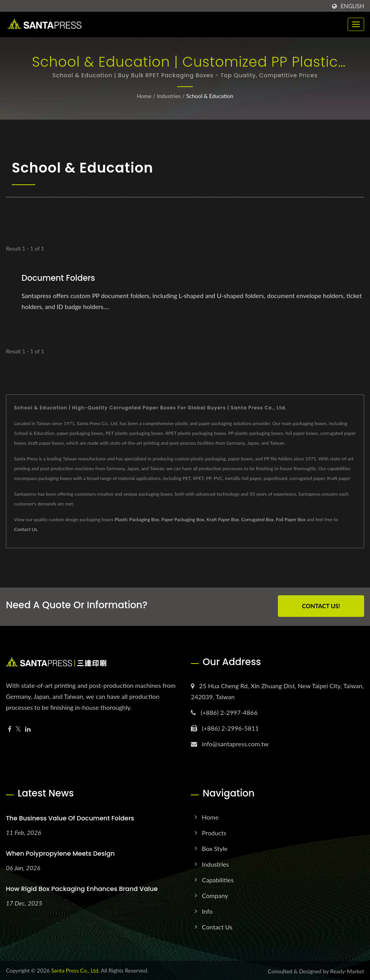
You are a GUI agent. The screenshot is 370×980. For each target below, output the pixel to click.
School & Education (210, 96)
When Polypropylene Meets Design (60, 852)
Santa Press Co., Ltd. (75, 969)
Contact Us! (321, 605)
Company (215, 894)
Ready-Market (347, 970)
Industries (169, 96)
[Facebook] (10, 728)
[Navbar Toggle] (356, 24)
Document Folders (59, 278)
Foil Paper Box (291, 519)
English (352, 6)
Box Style (215, 847)
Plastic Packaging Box (137, 519)
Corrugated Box (257, 519)
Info (207, 910)
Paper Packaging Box (183, 519)
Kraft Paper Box (223, 519)
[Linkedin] (28, 728)
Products (214, 831)
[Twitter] (18, 728)
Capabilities (218, 878)
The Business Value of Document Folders (70, 817)
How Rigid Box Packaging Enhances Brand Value (82, 887)
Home (144, 96)
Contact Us (25, 529)
